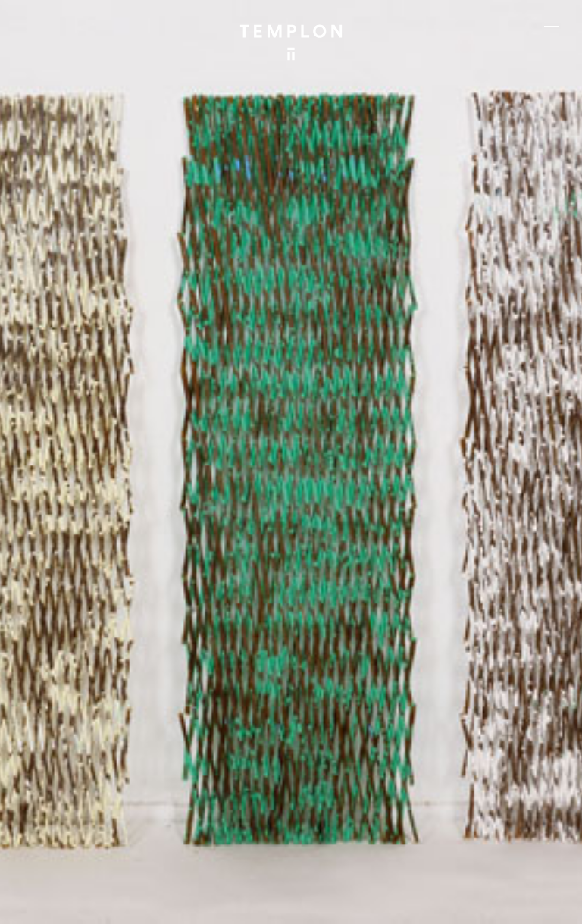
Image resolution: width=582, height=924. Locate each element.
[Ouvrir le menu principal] (552, 23)
